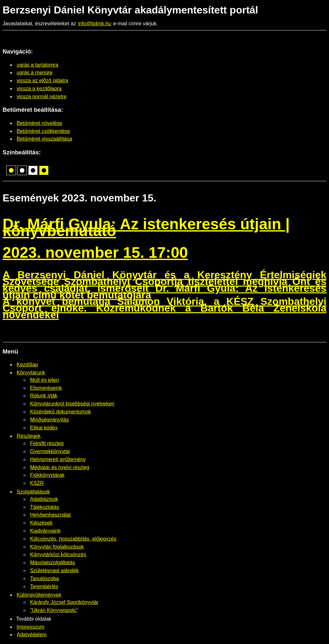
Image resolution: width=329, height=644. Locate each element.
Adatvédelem (32, 635)
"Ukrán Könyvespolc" (54, 610)
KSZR (37, 483)
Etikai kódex (44, 428)
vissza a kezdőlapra (39, 89)
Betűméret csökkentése (43, 131)
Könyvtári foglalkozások (57, 547)
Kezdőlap (27, 365)
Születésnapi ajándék (54, 571)
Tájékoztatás (45, 507)
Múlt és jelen (44, 380)
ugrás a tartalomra (37, 65)
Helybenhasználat (50, 515)
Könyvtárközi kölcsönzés (58, 554)
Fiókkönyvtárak (47, 475)
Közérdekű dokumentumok (60, 412)
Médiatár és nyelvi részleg (60, 467)
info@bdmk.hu (95, 24)
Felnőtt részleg (47, 443)
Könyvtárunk (31, 373)
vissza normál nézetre (42, 97)
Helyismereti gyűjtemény (58, 459)
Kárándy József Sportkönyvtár (64, 602)
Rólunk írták (44, 396)
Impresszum (31, 627)
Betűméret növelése (39, 123)
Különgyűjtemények (39, 595)
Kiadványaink (45, 531)
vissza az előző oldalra (42, 81)
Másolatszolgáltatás (53, 562)
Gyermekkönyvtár (50, 451)
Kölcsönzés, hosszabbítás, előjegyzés (73, 539)
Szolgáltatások (33, 492)
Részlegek (29, 436)
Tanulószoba (44, 579)
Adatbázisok (44, 499)
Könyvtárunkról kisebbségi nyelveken (72, 404)
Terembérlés (44, 587)
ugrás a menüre (35, 73)
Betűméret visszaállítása (44, 139)
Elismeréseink (46, 388)
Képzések (41, 523)
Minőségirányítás (49, 420)
